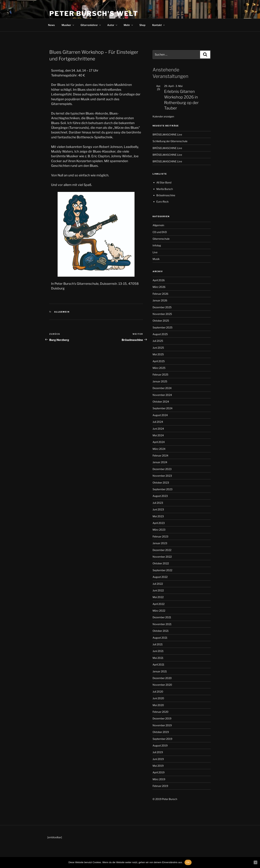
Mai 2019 (158, 766)
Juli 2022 (158, 584)
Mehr (129, 25)
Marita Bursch (165, 189)
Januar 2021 (160, 671)
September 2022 (162, 570)
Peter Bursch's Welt (94, 14)
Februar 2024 (160, 455)
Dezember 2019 (162, 718)
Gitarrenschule (161, 239)
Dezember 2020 (162, 678)
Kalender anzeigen (163, 116)
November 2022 (162, 557)
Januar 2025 (160, 381)
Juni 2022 (158, 590)
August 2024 (160, 415)
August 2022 (160, 577)
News (51, 25)
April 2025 (159, 361)
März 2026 (159, 287)
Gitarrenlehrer (91, 25)
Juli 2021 (158, 644)
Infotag (157, 245)
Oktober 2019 (161, 732)
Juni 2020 (158, 698)
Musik (156, 259)
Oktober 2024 (161, 402)
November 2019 (162, 725)
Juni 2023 (158, 509)
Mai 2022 (158, 597)
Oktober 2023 (161, 483)
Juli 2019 (158, 752)
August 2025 (160, 334)
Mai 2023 (158, 516)
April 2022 (159, 604)
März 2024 (159, 449)
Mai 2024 (158, 435)
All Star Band (164, 182)
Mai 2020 (158, 705)
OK (188, 862)
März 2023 (159, 530)
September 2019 (162, 739)
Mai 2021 (158, 658)
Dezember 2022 (162, 550)
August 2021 (160, 638)
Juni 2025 (158, 348)
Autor (112, 25)
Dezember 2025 (162, 307)
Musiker (68, 25)
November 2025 (162, 314)
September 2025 (162, 327)
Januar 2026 (160, 300)
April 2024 (159, 442)
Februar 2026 (160, 294)
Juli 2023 (158, 503)
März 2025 (159, 368)
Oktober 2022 (161, 563)
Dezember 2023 (162, 469)
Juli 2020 (158, 692)
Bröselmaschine (166, 195)
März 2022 (159, 611)
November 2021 (162, 624)
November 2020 (162, 685)
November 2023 (162, 476)
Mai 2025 (158, 354)
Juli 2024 (158, 422)
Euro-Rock (162, 202)
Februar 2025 (160, 374)
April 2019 (159, 772)
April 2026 (159, 280)
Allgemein (62, 312)
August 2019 (160, 745)
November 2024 (162, 395)
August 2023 (160, 496)
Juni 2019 (158, 759)
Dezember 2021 (162, 617)
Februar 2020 (161, 712)
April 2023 (159, 523)
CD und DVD (160, 232)
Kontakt (159, 25)
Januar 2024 (160, 462)
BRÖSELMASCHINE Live (167, 134)
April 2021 (158, 664)
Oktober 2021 (161, 631)
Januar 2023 (160, 543)
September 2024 (162, 408)
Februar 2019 (160, 786)
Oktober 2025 (161, 321)
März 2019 (159, 779)
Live (155, 252)
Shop (142, 25)
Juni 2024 (158, 429)
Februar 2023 (160, 536)
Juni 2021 (158, 651)
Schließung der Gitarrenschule (170, 141)
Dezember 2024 (162, 388)
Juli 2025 (158, 341)
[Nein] (255, 862)
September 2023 (162, 489)
